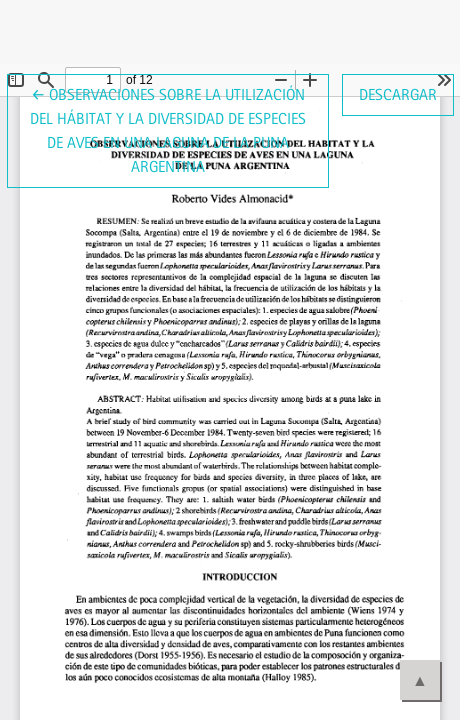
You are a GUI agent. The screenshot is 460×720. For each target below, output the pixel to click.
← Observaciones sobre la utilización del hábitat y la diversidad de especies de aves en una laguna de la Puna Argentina (168, 129)
